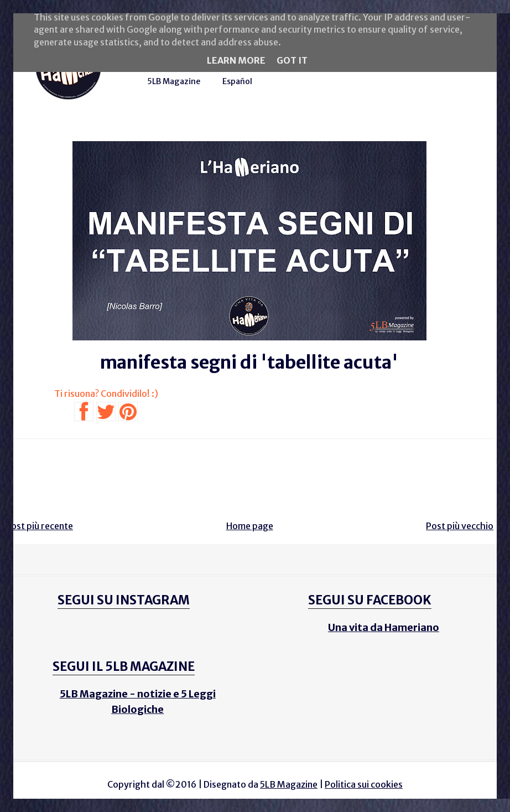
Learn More (236, 60)
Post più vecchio (460, 526)
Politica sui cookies (364, 784)
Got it (292, 60)
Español (237, 81)
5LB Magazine (174, 81)
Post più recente (39, 526)
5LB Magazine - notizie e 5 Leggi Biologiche (138, 702)
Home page (250, 526)
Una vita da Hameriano (384, 627)
